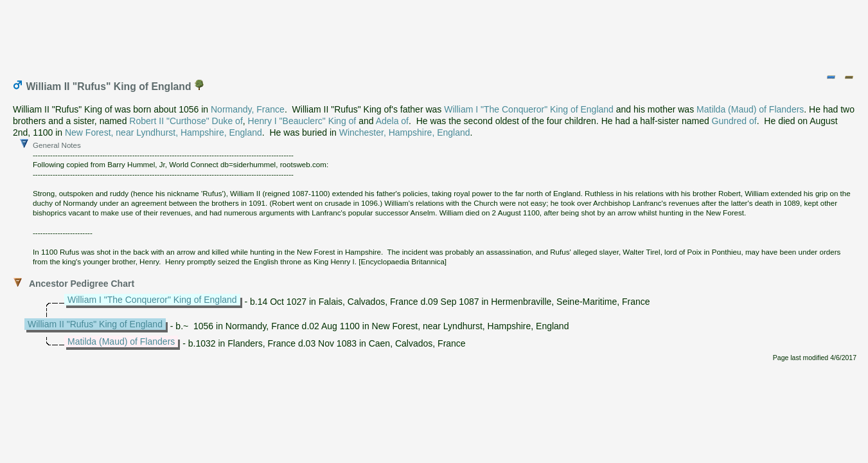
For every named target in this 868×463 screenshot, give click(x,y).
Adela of (392, 121)
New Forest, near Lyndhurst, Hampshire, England (164, 132)
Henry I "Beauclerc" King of (302, 121)
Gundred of (734, 121)
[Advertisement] (435, 34)
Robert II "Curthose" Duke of (186, 121)
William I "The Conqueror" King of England (529, 109)
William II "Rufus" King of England (95, 324)
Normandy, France (248, 109)
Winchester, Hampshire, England (405, 132)
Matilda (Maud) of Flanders (750, 109)
